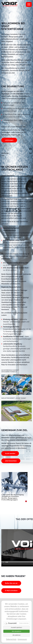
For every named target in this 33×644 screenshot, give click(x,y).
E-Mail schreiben (11, 591)
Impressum (22, 639)
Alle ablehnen (16, 635)
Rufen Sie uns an (11, 583)
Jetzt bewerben (11, 461)
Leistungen (9, 140)
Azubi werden (10, 453)
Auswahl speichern (17, 627)
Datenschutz (11, 639)
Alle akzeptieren (16, 631)
